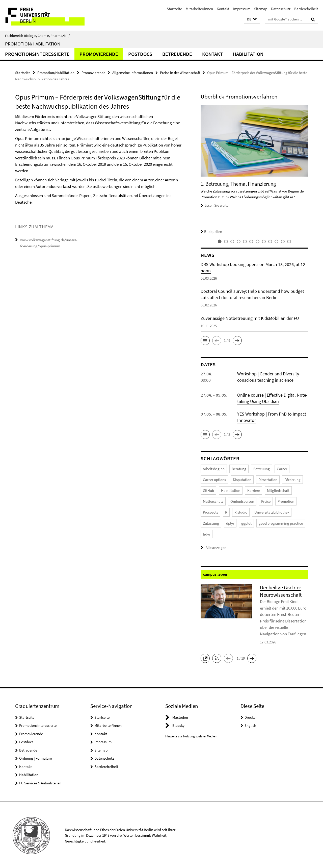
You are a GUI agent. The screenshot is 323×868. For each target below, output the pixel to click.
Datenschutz (281, 9)
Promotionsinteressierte (37, 54)
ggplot (246, 522)
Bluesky (178, 724)
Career (282, 468)
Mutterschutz (213, 501)
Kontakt (223, 9)
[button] (252, 19)
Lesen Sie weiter (217, 205)
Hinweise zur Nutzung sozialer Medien (191, 735)
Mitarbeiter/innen (199, 9)
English (250, 724)
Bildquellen (211, 232)
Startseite (174, 9)
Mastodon (180, 716)
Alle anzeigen (216, 546)
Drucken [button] (251, 716)
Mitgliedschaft (278, 490)
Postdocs (140, 54)
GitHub (208, 490)
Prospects (210, 511)
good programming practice (281, 522)
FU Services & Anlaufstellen (40, 782)
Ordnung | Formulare (35, 757)
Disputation (242, 479)
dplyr (230, 522)
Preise (266, 501)
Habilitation (248, 54)
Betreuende (177, 54)
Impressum (242, 9)
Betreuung (262, 468)
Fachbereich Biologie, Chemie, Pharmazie (37, 36)
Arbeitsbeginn (214, 468)
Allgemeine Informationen (133, 73)
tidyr (207, 533)
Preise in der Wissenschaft (180, 73)
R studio (241, 511)
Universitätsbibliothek (272, 511)
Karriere (254, 490)
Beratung (239, 468)
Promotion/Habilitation (33, 44)
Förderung (292, 479)
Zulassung (211, 522)
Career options (214, 479)
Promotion (286, 501)
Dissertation (268, 479)
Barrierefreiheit (306, 9)
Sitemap (261, 9)
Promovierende (99, 54)
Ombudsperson (242, 501)
